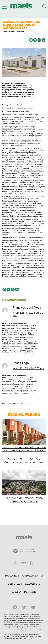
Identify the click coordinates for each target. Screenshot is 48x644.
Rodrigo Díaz (8, 32)
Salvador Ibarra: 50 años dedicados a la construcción (24, 461)
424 (23, 32)
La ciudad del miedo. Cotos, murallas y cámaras (24, 486)
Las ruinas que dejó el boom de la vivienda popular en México (24, 436)
